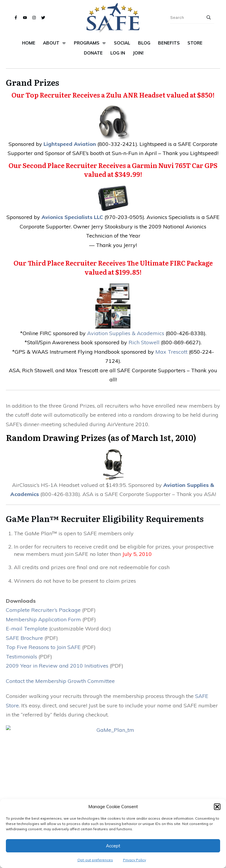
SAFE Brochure (24, 638)
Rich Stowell (144, 342)
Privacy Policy (134, 860)
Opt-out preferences (95, 860)
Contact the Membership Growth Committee (60, 681)
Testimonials (21, 657)
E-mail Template (27, 629)
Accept (113, 846)
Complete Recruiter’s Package (43, 610)
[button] (217, 807)
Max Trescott (171, 352)
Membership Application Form (43, 619)
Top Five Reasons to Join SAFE (43, 647)
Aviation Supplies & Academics (126, 333)
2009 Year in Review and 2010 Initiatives (57, 666)
